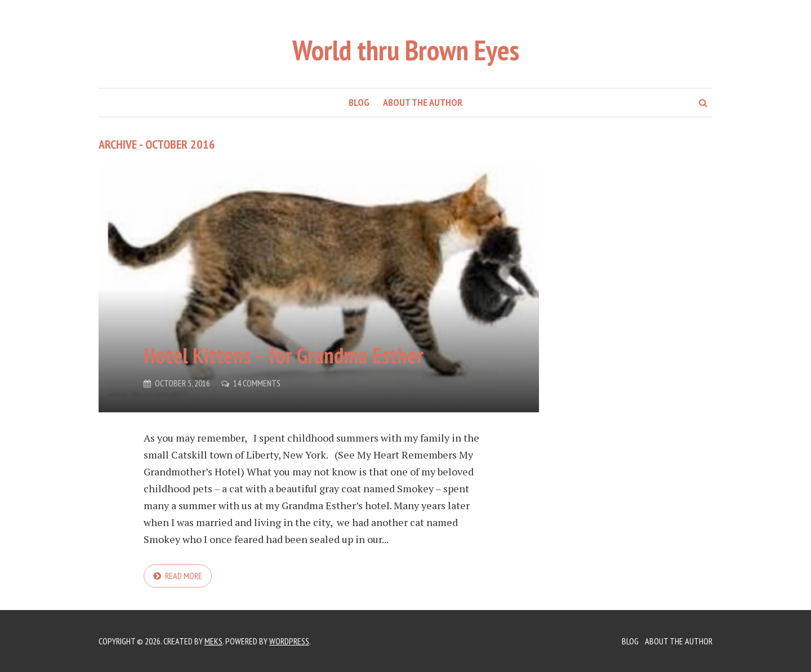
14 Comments (257, 383)
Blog (359, 102)
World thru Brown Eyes (406, 50)
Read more (184, 576)
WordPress (289, 641)
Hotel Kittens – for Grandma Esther (284, 355)
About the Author (423, 102)
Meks (213, 641)
